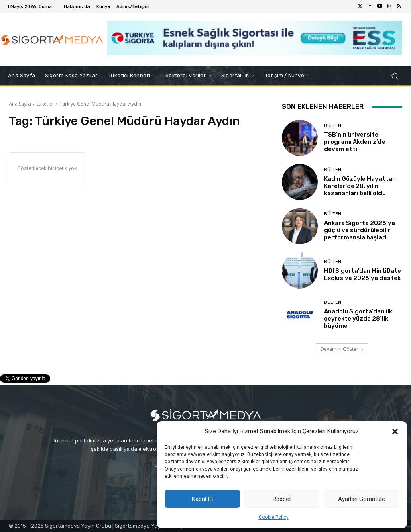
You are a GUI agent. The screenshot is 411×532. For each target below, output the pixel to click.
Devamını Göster (342, 349)
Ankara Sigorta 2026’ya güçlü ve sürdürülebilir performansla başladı (359, 230)
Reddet (282, 499)
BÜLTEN (333, 126)
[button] (395, 432)
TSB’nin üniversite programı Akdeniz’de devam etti (355, 142)
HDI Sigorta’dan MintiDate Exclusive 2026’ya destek (362, 274)
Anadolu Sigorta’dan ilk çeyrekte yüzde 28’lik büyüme (358, 319)
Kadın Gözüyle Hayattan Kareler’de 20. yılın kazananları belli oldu (360, 186)
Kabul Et (202, 499)
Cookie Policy (274, 517)
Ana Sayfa (20, 104)
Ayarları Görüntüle (361, 499)
